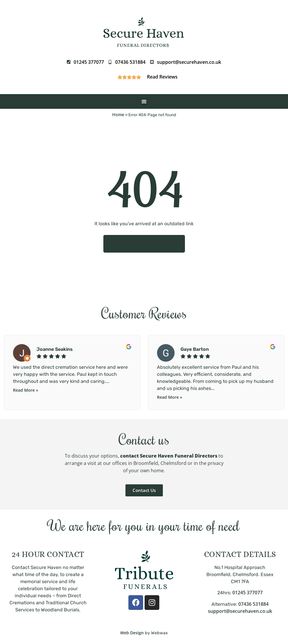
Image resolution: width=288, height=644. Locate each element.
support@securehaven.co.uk (240, 611)
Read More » (26, 390)
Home (118, 115)
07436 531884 (253, 604)
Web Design (132, 633)
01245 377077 (248, 593)
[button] (144, 102)
